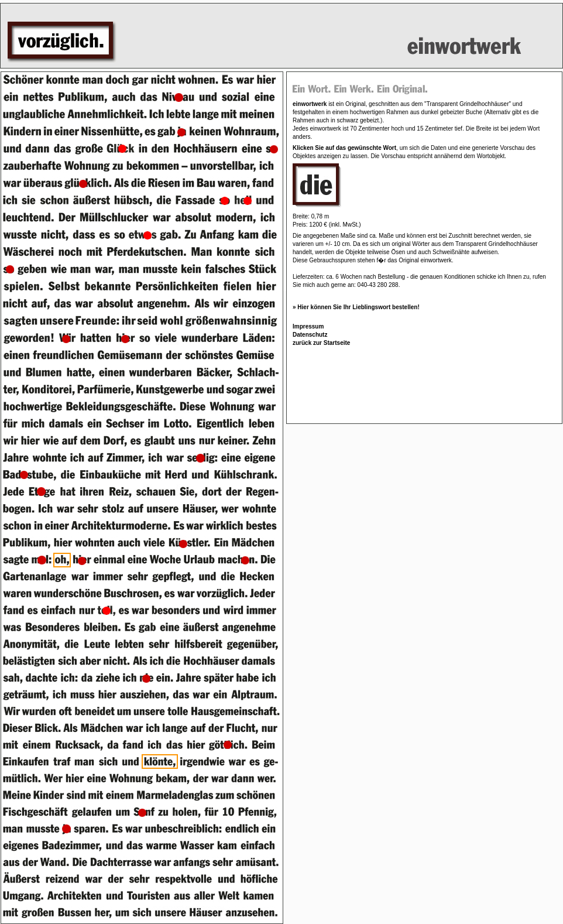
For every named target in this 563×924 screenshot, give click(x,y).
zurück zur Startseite (321, 343)
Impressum (308, 326)
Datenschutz (310, 335)
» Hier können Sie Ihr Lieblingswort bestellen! (356, 307)
